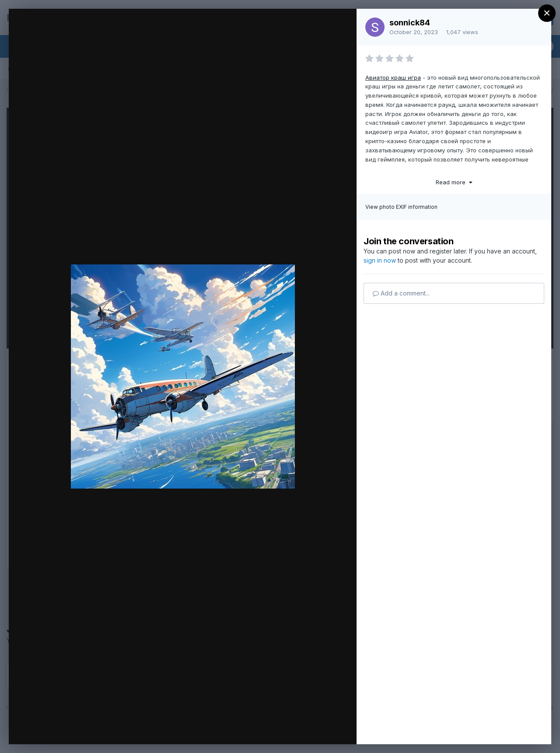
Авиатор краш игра (393, 77)
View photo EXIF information (401, 207)
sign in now (380, 260)
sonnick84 (410, 23)
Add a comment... (401, 293)
